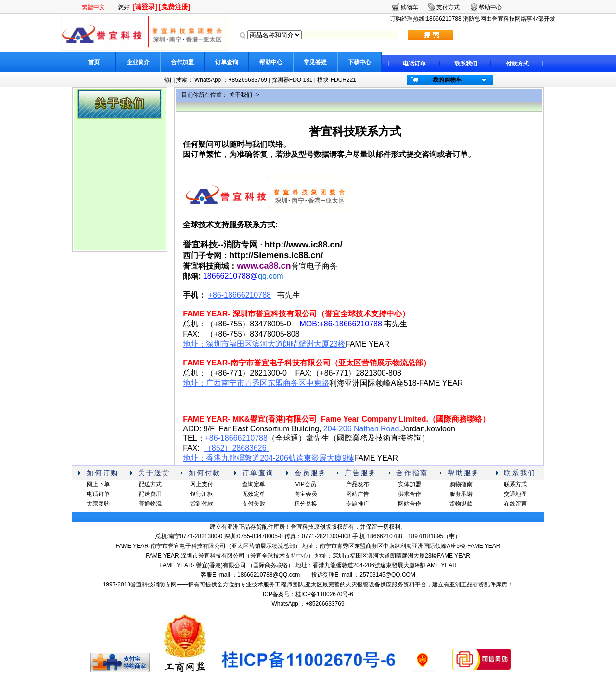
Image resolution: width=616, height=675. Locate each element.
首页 (94, 62)
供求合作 (410, 494)
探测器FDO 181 (292, 80)
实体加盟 (410, 484)
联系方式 (515, 484)
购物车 (410, 7)
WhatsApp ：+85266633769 (231, 80)
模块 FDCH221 (337, 80)
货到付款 (202, 504)
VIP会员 (305, 484)
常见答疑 (315, 62)
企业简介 (138, 62)
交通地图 (515, 494)
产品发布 (358, 484)
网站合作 (410, 504)
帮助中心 (271, 62)
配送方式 (150, 484)
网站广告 (358, 494)
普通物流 (150, 504)
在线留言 (515, 504)
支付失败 (254, 504)
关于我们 (241, 95)
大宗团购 (98, 504)
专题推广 (358, 504)
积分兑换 (306, 504)
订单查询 (227, 62)
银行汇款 (202, 494)
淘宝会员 (306, 494)
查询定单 (254, 484)
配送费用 (150, 494)
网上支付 (202, 484)
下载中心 (359, 62)
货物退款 (461, 504)
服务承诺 (461, 494)
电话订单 (414, 64)
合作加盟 (182, 62)
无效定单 (254, 494)
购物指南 (461, 484)
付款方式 (517, 64)
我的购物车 (447, 80)
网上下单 (98, 484)
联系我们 (466, 64)
